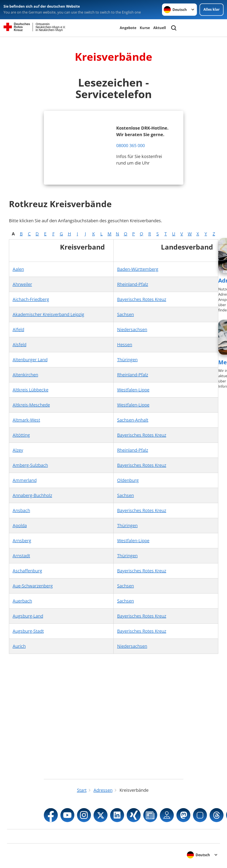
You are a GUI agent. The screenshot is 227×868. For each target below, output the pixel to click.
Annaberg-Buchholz (32, 495)
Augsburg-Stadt (28, 631)
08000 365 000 (131, 145)
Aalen (18, 269)
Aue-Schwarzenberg (33, 586)
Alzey (18, 450)
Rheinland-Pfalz (133, 284)
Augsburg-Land (28, 616)
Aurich (19, 646)
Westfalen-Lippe (133, 390)
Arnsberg (22, 541)
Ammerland (25, 480)
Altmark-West (26, 420)
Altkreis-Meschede (31, 405)
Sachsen (125, 314)
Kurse (145, 28)
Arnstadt (21, 556)
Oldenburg (128, 480)
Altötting (21, 435)
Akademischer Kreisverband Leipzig (48, 314)
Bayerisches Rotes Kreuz (142, 299)
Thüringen (127, 360)
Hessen (125, 345)
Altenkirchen (25, 375)
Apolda (20, 525)
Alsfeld (20, 345)
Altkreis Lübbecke (31, 390)
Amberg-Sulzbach (30, 465)
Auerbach (22, 601)
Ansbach (21, 510)
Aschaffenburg (27, 571)
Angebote (128, 28)
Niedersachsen (132, 329)
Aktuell (160, 28)
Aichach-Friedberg (31, 299)
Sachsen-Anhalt (133, 420)
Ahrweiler (22, 284)
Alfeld (18, 329)
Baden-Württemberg (138, 269)
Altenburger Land (30, 360)
